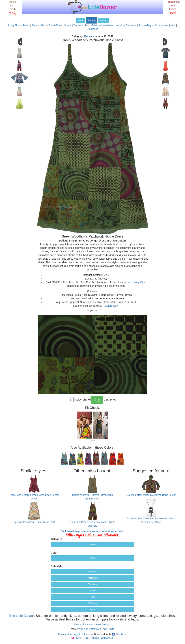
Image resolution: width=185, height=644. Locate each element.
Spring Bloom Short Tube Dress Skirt (34, 522)
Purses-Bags (146, 25)
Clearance (92, 29)
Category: (57, 539)
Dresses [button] (92, 545)
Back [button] (81, 20)
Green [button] (92, 558)
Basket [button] (103, 20)
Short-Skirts (55, 25)
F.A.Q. (85, 638)
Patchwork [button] (92, 578)
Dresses (78, 25)
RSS (77, 638)
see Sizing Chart (137, 282)
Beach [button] (92, 591)
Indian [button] (93, 610)
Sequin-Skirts (39, 25)
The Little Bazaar (22, 616)
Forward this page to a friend (74, 634)
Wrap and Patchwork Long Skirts (96, 629)
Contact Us (107, 638)
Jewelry (119, 25)
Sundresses (111, 306)
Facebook (121, 634)
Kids (173, 25)
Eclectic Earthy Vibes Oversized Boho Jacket (151, 495)
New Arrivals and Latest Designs (92, 624)
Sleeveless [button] (92, 572)
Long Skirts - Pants (19, 25)
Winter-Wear (106, 25)
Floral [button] (92, 597)
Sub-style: (57, 566)
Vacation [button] (92, 584)
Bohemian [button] (92, 603)
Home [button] (92, 20)
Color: (55, 553)
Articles (95, 638)
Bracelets (131, 25)
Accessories (162, 25)
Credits (92, 441)
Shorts (68, 25)
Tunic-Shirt (91, 25)
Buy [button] (97, 400)
